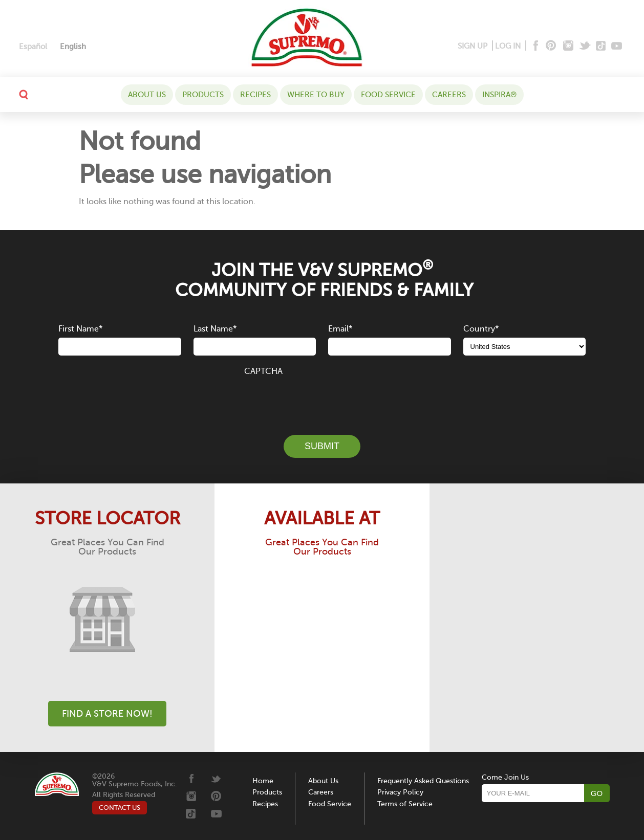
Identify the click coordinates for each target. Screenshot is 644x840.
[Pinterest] (550, 46)
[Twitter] (586, 46)
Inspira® (499, 95)
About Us (147, 95)
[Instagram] (568, 46)
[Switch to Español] (33, 47)
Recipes (255, 95)
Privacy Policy (400, 792)
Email (340, 329)
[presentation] (322, 400)
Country (481, 329)
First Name (80, 329)
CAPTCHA (263, 371)
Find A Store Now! (107, 714)
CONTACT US (120, 808)
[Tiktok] (601, 46)
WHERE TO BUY (316, 95)
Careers (449, 95)
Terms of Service (405, 804)
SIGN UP (473, 46)
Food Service (388, 95)
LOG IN (508, 46)
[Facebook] (535, 46)
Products (203, 95)
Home (263, 781)
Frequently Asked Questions (423, 781)
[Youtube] (617, 46)
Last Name (215, 329)
